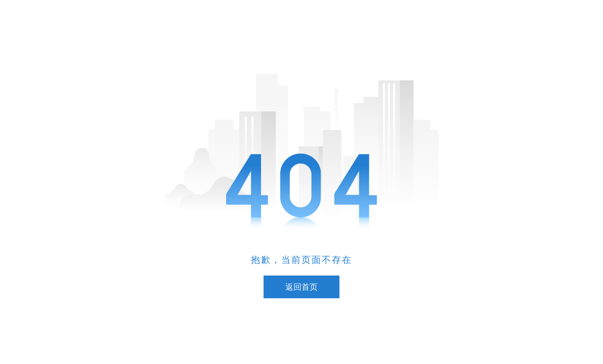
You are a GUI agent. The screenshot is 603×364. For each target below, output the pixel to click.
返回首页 (301, 287)
